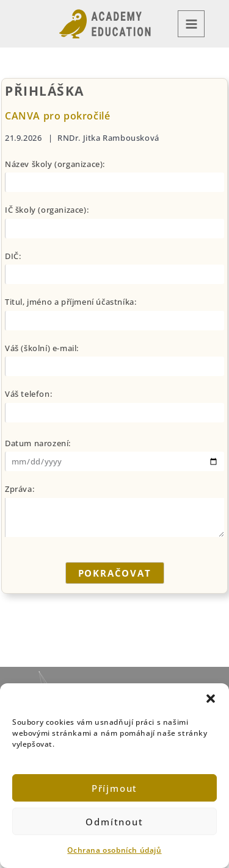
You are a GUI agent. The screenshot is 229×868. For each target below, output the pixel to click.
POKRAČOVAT (115, 573)
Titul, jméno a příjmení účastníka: (71, 302)
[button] (211, 699)
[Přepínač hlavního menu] (191, 24)
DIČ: (13, 256)
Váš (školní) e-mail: (42, 348)
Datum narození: (38, 443)
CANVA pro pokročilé (57, 116)
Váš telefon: (28, 394)
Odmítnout (114, 822)
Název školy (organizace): (55, 164)
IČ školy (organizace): (47, 210)
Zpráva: (20, 489)
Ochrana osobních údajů (114, 850)
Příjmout (114, 788)
